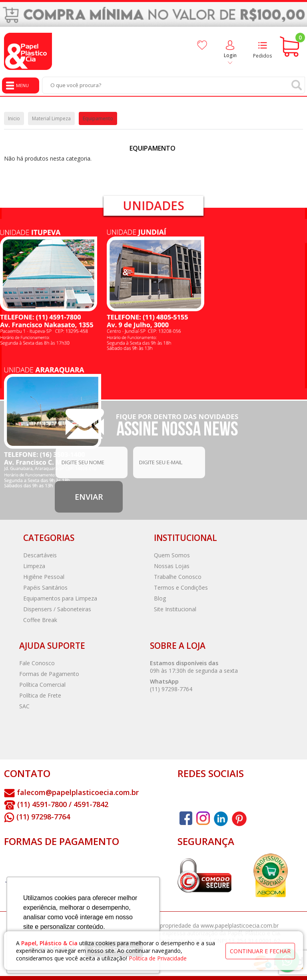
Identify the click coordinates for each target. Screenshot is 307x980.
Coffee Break (40, 620)
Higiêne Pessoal (44, 577)
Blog (160, 598)
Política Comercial (42, 685)
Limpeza (34, 566)
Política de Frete (40, 695)
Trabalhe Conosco (178, 577)
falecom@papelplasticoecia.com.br (78, 792)
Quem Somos (172, 555)
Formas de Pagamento (49, 674)
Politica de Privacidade (158, 958)
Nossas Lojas (172, 566)
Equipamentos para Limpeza (60, 598)
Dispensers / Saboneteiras (57, 609)
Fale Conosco (37, 663)
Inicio (14, 118)
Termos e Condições (181, 587)
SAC (24, 706)
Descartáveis (40, 555)
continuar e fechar (260, 951)
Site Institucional (175, 609)
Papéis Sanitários (45, 587)
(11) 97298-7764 (171, 689)
